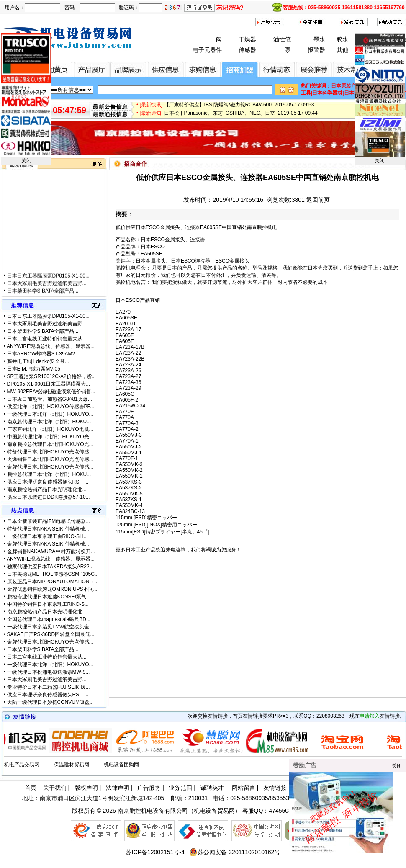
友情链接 (275, 788)
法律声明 (118, 788)
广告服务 (149, 788)
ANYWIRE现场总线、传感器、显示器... (51, 346)
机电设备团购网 (121, 765)
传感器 (247, 50)
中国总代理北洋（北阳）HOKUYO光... (50, 437)
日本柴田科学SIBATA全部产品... (43, 331)
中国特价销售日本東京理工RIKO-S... (48, 604)
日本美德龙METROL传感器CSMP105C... (53, 574)
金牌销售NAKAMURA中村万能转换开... (51, 551)
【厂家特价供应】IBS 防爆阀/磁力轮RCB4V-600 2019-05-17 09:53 (239, 108)
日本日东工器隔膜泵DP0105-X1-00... (48, 283)
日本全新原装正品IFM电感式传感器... (49, 521)
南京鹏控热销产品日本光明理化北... (47, 489)
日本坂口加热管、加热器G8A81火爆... (50, 399)
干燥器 (247, 39)
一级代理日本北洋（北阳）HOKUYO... (50, 414)
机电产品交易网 (22, 765)
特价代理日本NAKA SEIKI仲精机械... (48, 529)
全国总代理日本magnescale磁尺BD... (49, 619)
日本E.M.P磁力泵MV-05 (34, 369)
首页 (31, 788)
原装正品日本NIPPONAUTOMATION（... (53, 582)
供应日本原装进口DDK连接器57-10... (49, 497)
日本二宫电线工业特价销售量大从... (47, 339)
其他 (342, 50)
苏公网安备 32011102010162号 (235, 852)
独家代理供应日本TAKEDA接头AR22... (50, 567)
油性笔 (282, 39)
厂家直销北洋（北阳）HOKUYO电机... (50, 429)
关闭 (26, 161)
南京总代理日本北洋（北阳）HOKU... (49, 422)
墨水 (319, 39)
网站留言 (244, 788)
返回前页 (318, 200)
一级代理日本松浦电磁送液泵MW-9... (49, 672)
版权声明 (86, 788)
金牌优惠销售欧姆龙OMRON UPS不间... (52, 589)
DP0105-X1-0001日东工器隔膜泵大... (49, 384)
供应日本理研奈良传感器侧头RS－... (48, 482)
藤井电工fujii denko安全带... (38, 361)
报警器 (316, 50)
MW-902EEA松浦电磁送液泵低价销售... (51, 392)
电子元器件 (207, 50)
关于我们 (55, 788)
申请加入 (370, 716)
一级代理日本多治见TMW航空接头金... (50, 627)
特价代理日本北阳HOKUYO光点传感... (50, 452)
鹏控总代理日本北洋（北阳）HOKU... (49, 474)
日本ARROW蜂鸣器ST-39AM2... (43, 354)
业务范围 (180, 788)
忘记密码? (230, 8)
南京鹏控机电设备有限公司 (153, 811)
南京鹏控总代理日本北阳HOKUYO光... (50, 444)
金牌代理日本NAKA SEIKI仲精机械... (48, 544)
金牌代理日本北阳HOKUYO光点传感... (50, 467)
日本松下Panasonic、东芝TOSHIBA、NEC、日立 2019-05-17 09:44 (241, 116)
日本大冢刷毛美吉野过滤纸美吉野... (47, 291)
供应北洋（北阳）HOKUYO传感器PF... (51, 407)
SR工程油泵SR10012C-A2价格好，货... (51, 376)
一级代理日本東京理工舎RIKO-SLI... (48, 536)
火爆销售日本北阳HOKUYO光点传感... (50, 459)
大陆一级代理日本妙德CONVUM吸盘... (50, 702)
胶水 (342, 39)
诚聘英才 (212, 788)
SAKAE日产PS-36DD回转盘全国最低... (51, 634)
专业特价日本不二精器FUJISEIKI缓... (49, 687)
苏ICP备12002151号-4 (155, 852)
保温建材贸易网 (72, 765)
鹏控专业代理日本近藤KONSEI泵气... (49, 597)
